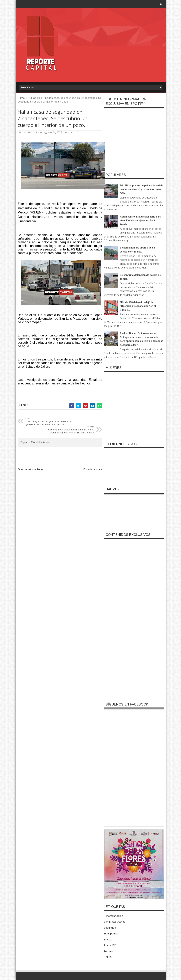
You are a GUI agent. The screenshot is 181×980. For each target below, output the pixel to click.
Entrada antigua (93, 469)
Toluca (108, 940)
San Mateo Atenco (114, 922)
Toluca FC (110, 945)
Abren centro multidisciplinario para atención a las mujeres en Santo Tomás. (140, 221)
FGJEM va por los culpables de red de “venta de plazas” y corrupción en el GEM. (141, 189)
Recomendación (113, 916)
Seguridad (110, 928)
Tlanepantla (111, 934)
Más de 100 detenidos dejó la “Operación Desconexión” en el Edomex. (138, 306)
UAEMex (109, 957)
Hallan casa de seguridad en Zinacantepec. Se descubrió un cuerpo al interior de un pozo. (52, 118)
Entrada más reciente (30, 469)
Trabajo (108, 951)
